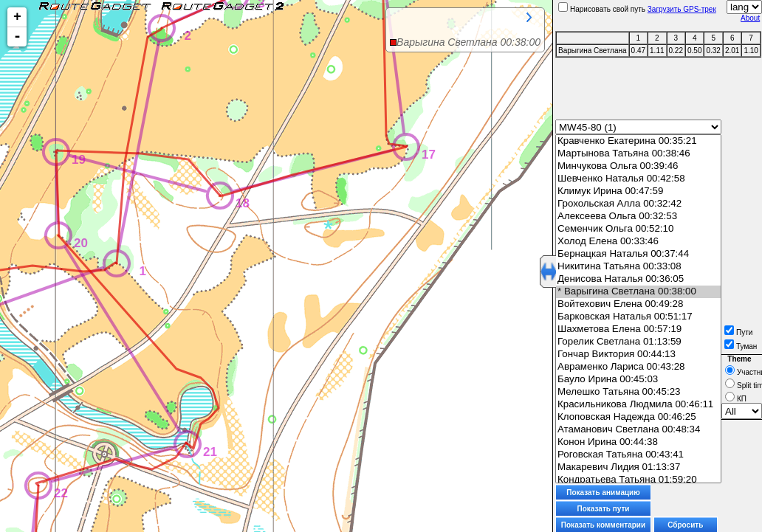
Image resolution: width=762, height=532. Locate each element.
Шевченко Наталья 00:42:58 (638, 179)
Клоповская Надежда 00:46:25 (638, 417)
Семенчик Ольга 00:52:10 (638, 229)
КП (736, 399)
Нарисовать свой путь (602, 9)
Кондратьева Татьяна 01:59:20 (638, 480)
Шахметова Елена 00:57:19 (638, 329)
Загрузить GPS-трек (682, 9)
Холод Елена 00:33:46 (638, 242)
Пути (738, 332)
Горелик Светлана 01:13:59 (638, 342)
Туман (741, 346)
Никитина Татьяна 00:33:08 (638, 267)
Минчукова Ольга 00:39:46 (638, 166)
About (750, 18)
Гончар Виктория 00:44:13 (638, 355)
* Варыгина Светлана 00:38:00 (638, 292)
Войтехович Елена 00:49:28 (638, 304)
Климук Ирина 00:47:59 (638, 191)
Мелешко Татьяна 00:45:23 (638, 392)
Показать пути (604, 509)
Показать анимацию (603, 493)
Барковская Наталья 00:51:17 (638, 317)
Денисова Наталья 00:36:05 (638, 279)
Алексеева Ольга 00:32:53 (638, 217)
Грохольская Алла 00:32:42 (638, 204)
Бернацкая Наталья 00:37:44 (638, 254)
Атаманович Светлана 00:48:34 (638, 430)
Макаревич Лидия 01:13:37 (638, 467)
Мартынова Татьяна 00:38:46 (638, 154)
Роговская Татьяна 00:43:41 (638, 455)
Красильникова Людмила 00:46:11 (638, 405)
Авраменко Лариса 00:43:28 (638, 367)
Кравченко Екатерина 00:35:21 (638, 141)
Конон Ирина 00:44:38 (638, 442)
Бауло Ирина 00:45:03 (638, 380)
